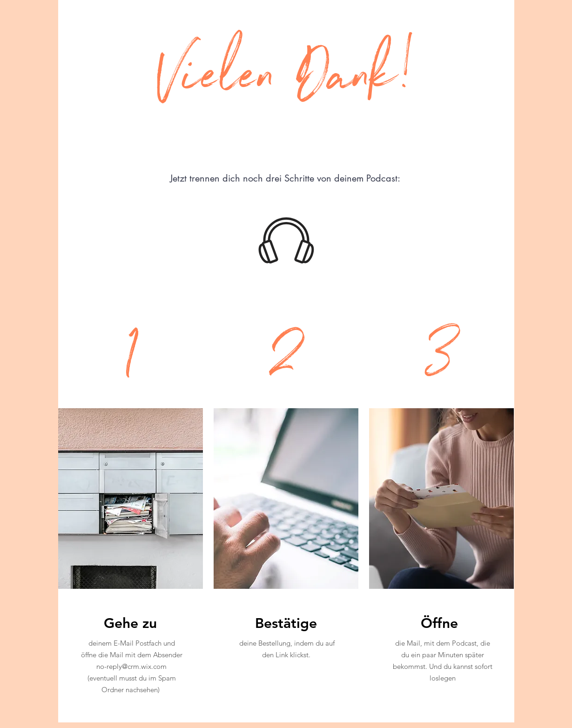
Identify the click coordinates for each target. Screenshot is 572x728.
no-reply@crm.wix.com (131, 666)
